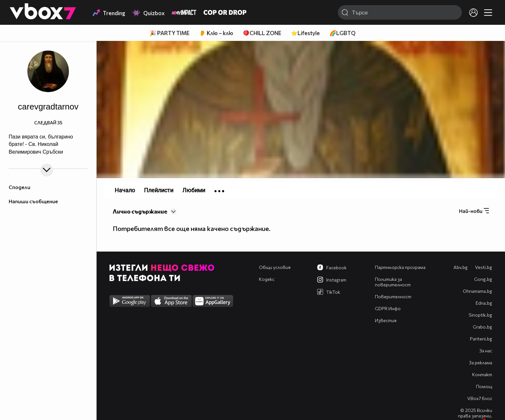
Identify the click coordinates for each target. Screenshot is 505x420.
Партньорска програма (400, 267)
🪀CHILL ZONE (262, 33)
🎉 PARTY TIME (169, 33)
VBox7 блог (480, 398)
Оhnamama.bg (477, 291)
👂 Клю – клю (216, 33)
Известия (386, 320)
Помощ (484, 386)
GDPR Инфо (388, 308)
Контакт (482, 374)
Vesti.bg (484, 267)
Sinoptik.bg (480, 315)
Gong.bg (483, 279)
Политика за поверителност (393, 282)
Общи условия (275, 267)
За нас (486, 351)
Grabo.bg (482, 327)
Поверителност (393, 296)
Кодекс (267, 279)
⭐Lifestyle (305, 33)
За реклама (481, 363)
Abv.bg (461, 267)
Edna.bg (484, 303)
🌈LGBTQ (343, 33)
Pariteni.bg (481, 339)
